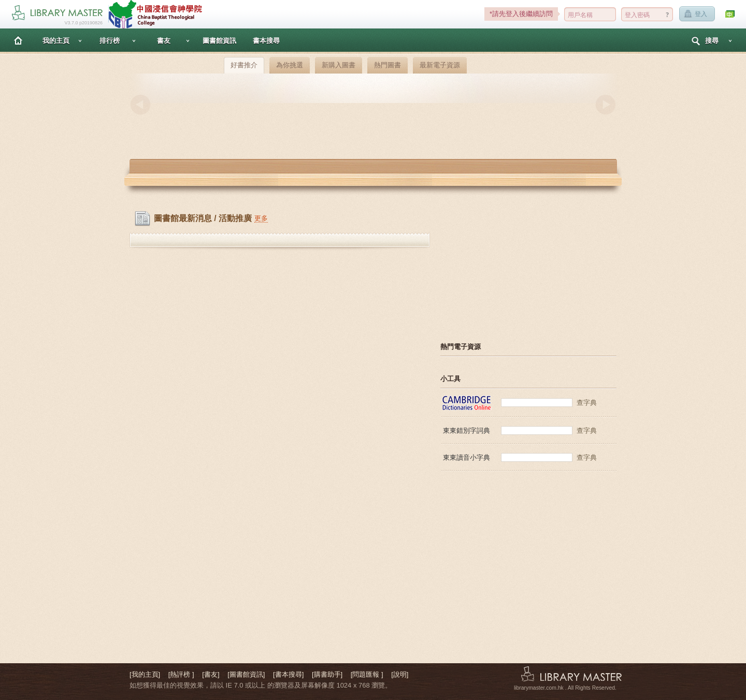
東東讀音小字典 (467, 457)
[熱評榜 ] (181, 674)
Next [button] (606, 105)
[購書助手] (327, 674)
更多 (261, 218)
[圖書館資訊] (246, 674)
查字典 (587, 403)
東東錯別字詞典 (467, 431)
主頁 (18, 40)
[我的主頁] (145, 674)
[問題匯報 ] (367, 674)
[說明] (400, 674)
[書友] (211, 674)
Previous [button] (140, 105)
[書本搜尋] (288, 674)
